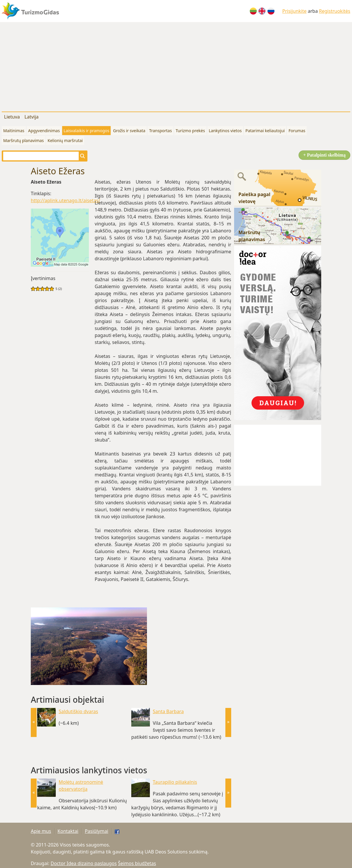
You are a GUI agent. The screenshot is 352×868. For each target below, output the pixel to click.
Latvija (32, 117)
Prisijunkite (294, 11)
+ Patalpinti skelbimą (324, 155)
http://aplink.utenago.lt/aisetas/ (65, 200)
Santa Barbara (168, 711)
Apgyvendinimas (44, 131)
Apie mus (41, 831)
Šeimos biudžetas (137, 863)
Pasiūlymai (97, 831)
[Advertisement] (176, 66)
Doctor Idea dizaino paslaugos (84, 863)
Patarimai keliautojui (265, 131)
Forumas (297, 131)
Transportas (160, 131)
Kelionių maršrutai (65, 140)
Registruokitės (335, 11)
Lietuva (12, 117)
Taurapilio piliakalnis (175, 782)
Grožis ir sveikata (129, 131)
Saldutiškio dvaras (78, 711)
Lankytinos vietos (225, 131)
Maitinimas (14, 131)
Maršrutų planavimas (24, 140)
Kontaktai (68, 831)
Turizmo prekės (190, 131)
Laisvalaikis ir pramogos (86, 131)
